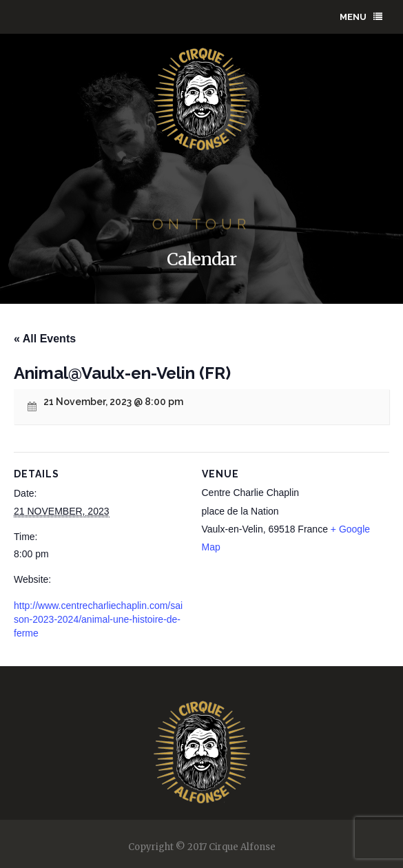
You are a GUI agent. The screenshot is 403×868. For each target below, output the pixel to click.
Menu (361, 17)
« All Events (45, 339)
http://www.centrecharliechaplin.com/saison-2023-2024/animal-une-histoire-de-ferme (98, 619)
